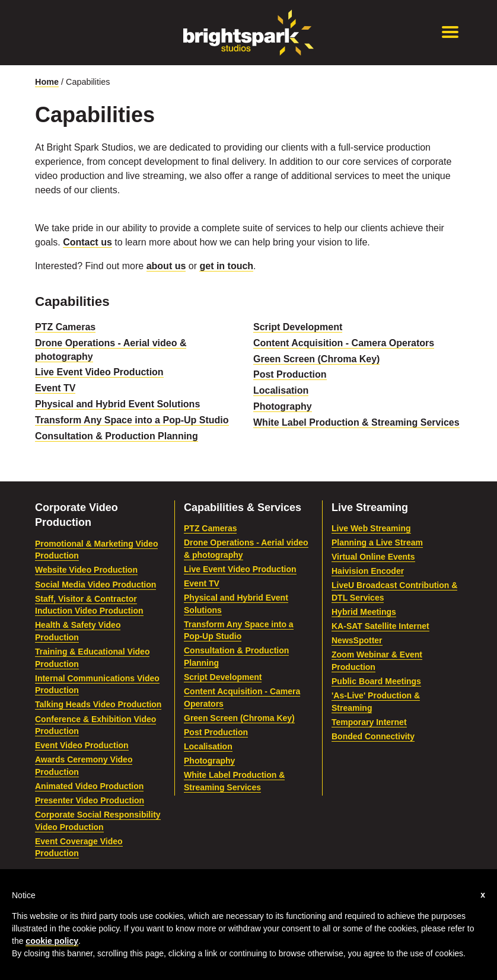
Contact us (87, 242)
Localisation (281, 390)
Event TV (55, 388)
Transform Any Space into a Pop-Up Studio (132, 420)
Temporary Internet (369, 722)
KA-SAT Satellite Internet (380, 626)
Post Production (290, 374)
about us (166, 266)
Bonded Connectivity (373, 736)
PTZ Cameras (65, 327)
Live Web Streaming (371, 528)
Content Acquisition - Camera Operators (344, 343)
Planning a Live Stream (377, 542)
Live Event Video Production (99, 372)
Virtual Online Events (373, 557)
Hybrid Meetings (364, 612)
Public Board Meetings (376, 681)
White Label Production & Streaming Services (356, 422)
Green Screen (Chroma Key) (316, 359)
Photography (283, 406)
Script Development (298, 327)
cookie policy (52, 941)
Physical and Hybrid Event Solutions (117, 404)
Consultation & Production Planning (117, 436)
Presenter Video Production (90, 800)
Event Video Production (82, 745)
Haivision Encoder (368, 571)
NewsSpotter (357, 640)
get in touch (226, 266)
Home (47, 82)
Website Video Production (86, 570)
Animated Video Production (89, 786)
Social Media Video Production (95, 585)
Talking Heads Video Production (98, 704)
